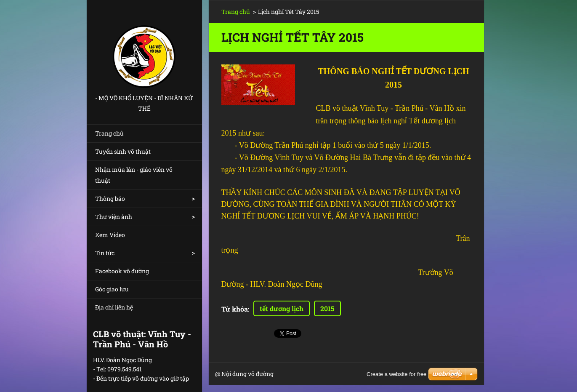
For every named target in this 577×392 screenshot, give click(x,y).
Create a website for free (396, 374)
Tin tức (105, 253)
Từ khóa (235, 309)
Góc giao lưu (112, 289)
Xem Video (110, 235)
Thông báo (110, 199)
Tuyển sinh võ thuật (123, 151)
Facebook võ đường (122, 271)
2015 (327, 308)
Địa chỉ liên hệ (114, 307)
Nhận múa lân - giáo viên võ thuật (134, 175)
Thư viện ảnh (114, 217)
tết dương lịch (282, 308)
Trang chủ (109, 133)
